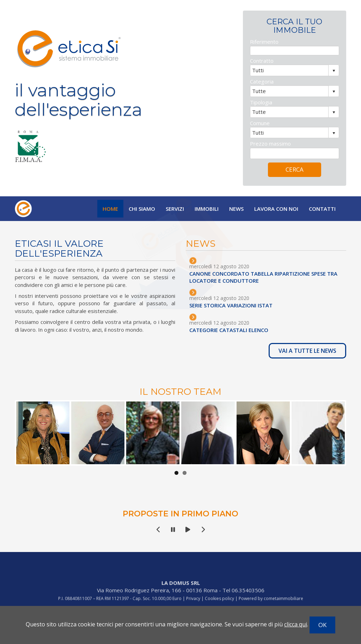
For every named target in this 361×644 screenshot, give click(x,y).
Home (110, 209)
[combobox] (290, 79)
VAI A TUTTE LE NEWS (316, 351)
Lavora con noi (276, 209)
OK (322, 625)
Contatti (322, 209)
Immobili (207, 209)
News (236, 209)
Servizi (175, 209)
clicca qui (296, 624)
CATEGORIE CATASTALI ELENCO (238, 330)
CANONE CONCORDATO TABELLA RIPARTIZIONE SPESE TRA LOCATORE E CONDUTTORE (272, 277)
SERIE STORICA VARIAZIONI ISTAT (240, 305)
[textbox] (295, 60)
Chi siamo (142, 209)
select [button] (334, 80)
